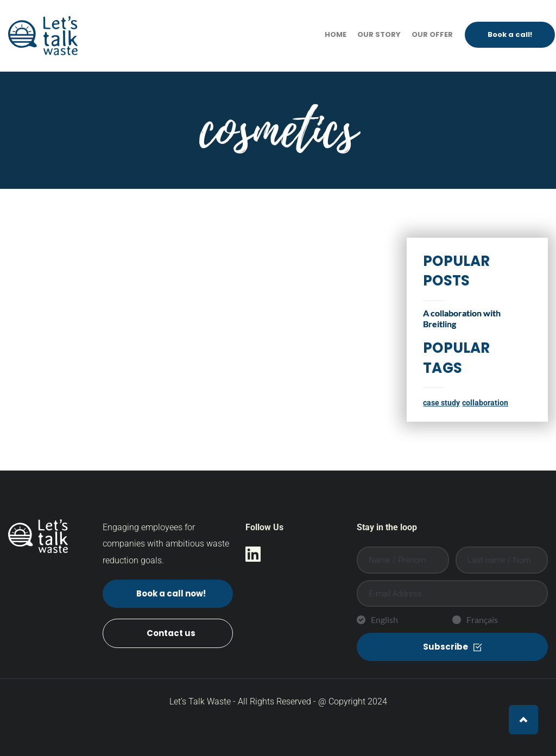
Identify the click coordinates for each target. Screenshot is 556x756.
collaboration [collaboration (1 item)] (485, 403)
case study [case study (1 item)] (441, 403)
